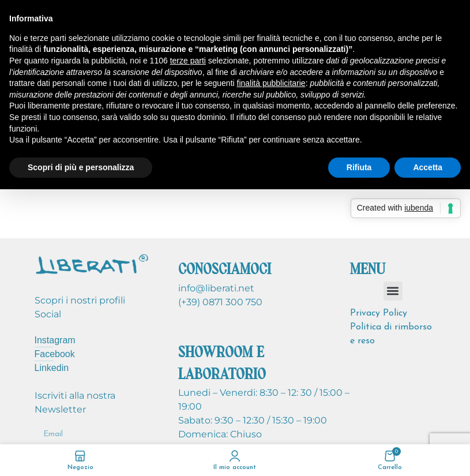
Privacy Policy (379, 313)
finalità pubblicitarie (271, 83)
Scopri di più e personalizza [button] (81, 167)
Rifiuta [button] (359, 167)
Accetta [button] (428, 167)
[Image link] (92, 263)
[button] (393, 291)
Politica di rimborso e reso (391, 334)
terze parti (188, 61)
